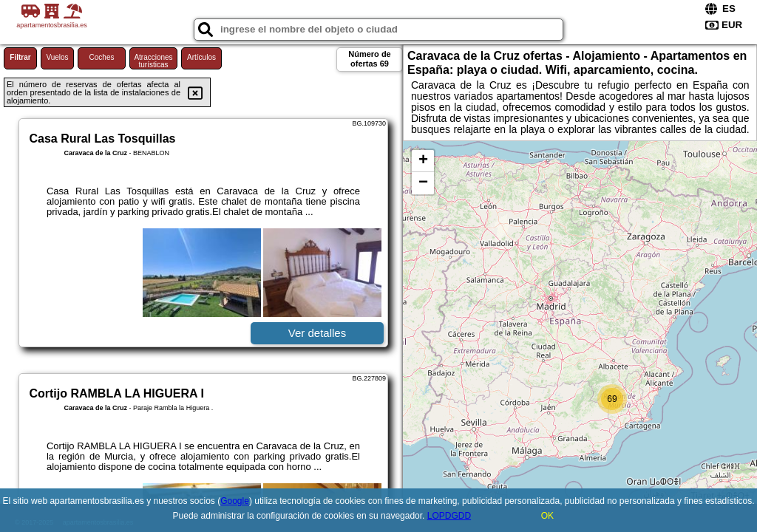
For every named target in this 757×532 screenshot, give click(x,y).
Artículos (201, 57)
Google (235, 501)
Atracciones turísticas (153, 61)
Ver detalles (317, 333)
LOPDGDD (449, 516)
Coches (102, 57)
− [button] (423, 183)
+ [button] (423, 161)
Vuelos (57, 57)
